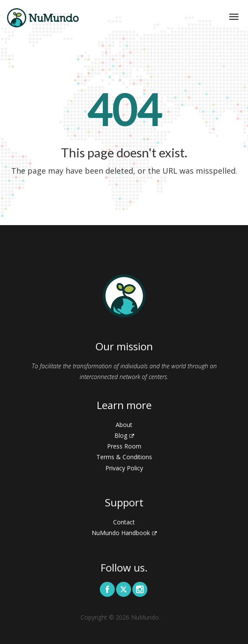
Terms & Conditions (124, 457)
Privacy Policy (124, 468)
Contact (124, 522)
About (124, 425)
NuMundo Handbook (124, 533)
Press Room (124, 446)
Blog (124, 435)
